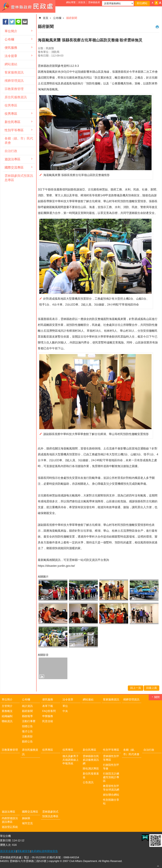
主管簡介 (7, 706)
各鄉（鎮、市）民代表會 (19, 141)
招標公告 (27, 726)
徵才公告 (27, 731)
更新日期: (6, 840)
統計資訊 (27, 706)
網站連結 (11, 64)
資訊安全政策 (8, 851)
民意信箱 (48, 721)
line (18, 22)
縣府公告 (27, 742)
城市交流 (27, 823)
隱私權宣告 (23, 851)
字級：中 (156, 3)
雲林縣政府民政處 (28, 6)
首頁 (46, 18)
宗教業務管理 (14, 89)
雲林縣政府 (94, 2)
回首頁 (82, 2)
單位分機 (5, 836)
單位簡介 (11, 31)
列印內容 (157, 27)
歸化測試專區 (91, 769)
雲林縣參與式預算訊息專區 (19, 178)
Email (25, 22)
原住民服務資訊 (16, 97)
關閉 (157, 697)
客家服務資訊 (14, 72)
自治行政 (11, 151)
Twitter (12, 22)
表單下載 (48, 706)
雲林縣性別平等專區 (111, 758)
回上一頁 (136, 688)
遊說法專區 (12, 159)
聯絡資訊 (7, 721)
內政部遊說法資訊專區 (10, 820)
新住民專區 (12, 122)
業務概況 (7, 711)
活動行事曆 (29, 721)
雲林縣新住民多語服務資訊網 (91, 760)
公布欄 (9, 39)
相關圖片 (43, 577)
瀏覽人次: (6, 845)
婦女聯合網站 (111, 795)
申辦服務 (48, 716)
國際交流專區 (14, 167)
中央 (65, 711)
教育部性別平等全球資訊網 (111, 788)
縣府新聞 (72, 18)
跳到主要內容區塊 (2, 2)
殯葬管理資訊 (14, 81)
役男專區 (11, 105)
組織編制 (7, 716)
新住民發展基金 (91, 775)
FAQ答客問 (49, 711)
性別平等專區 (14, 130)
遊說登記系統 (10, 827)
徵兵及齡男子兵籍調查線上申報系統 (71, 760)
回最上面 (158, 866)
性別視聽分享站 (111, 802)
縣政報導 (27, 716)
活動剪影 (27, 737)
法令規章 (11, 56)
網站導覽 (71, 2)
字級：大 (160, 3)
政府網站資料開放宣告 (44, 851)
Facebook (6, 22)
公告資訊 (88, 782)
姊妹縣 (26, 818)
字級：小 (153, 3)
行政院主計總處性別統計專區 (111, 777)
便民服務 (11, 48)
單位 (65, 706)
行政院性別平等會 (111, 767)
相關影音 (43, 655)
